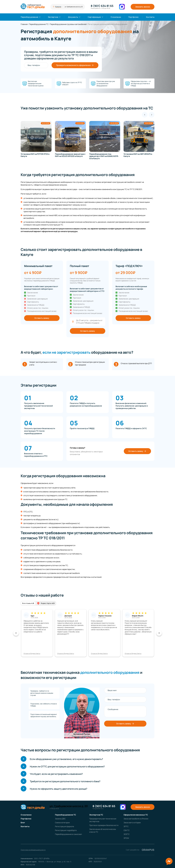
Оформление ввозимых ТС (136, 815)
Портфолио (133, 17)
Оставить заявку (42, 318)
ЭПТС (126, 826)
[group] (37, 139)
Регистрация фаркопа (64, 826)
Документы (73, 17)
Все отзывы (28, 603)
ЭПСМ (126, 838)
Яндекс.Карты (46, 603)
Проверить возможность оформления (75, 65)
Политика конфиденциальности (33, 850)
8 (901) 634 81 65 (102, 6)
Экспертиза (53, 17)
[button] (16, 633)
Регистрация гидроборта (66, 830)
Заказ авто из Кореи (132, 823)
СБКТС (127, 830)
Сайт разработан (140, 850)
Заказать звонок (143, 7)
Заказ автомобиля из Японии (136, 819)
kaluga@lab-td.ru (98, 809)
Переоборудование (29, 17)
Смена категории (62, 823)
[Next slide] (152, 115)
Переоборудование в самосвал (68, 834)
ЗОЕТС (127, 834)
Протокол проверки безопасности (104, 825)
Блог (23, 823)
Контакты (150, 17)
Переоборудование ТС (65, 815)
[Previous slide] (145, 115)
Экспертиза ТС (96, 815)
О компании (116, 17)
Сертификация (94, 17)
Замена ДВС (60, 819)
